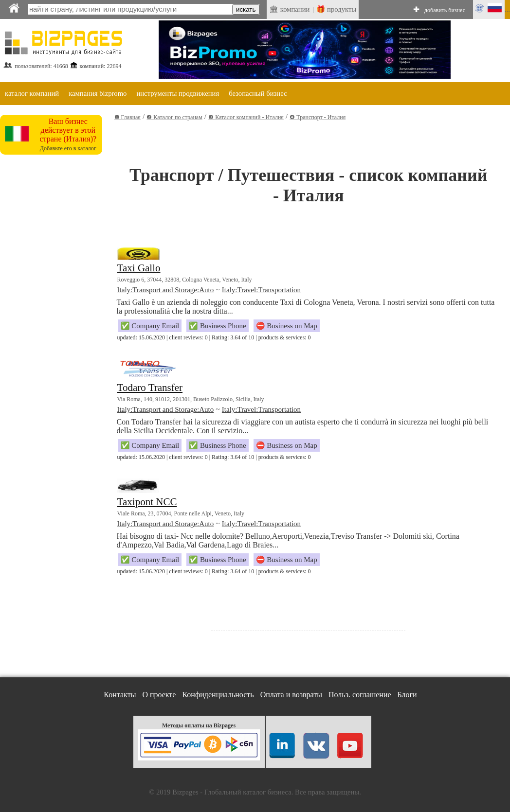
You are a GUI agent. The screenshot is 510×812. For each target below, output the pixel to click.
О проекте (159, 695)
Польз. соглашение (360, 695)
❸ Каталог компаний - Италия (246, 117)
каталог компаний (32, 93)
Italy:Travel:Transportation (261, 290)
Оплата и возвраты (291, 695)
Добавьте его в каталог (68, 148)
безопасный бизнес (258, 93)
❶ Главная (127, 117)
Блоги (407, 695)
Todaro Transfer (150, 388)
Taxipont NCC (147, 502)
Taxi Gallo (139, 268)
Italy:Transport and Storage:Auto (166, 290)
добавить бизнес (445, 10)
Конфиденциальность (218, 695)
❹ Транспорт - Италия (318, 117)
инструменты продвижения (178, 93)
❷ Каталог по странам (174, 117)
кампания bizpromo (98, 93)
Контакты (120, 695)
